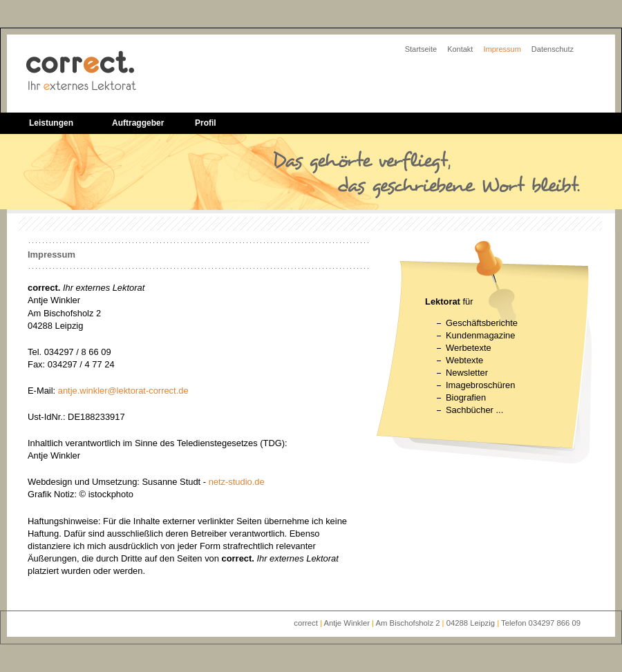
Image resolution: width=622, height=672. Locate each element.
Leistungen (51, 123)
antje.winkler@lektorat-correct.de (123, 391)
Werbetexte (469, 348)
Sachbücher (470, 410)
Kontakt (460, 49)
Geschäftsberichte (482, 323)
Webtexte (464, 360)
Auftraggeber (138, 123)
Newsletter (467, 373)
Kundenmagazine (480, 335)
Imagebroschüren (480, 385)
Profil (206, 123)
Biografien (466, 397)
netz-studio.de (237, 482)
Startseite (421, 49)
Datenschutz (553, 49)
